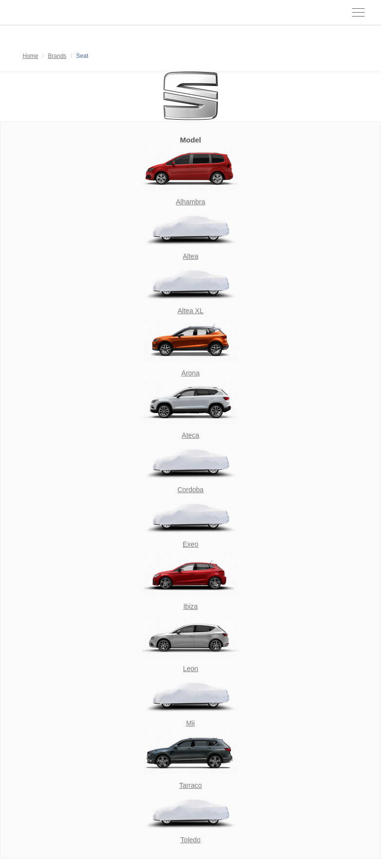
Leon (190, 669)
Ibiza (191, 606)
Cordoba (191, 490)
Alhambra (191, 202)
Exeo (191, 544)
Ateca (191, 435)
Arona (190, 373)
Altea (191, 256)
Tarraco (190, 785)
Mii (191, 723)
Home (31, 56)
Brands (57, 56)
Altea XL (190, 311)
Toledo (190, 840)
